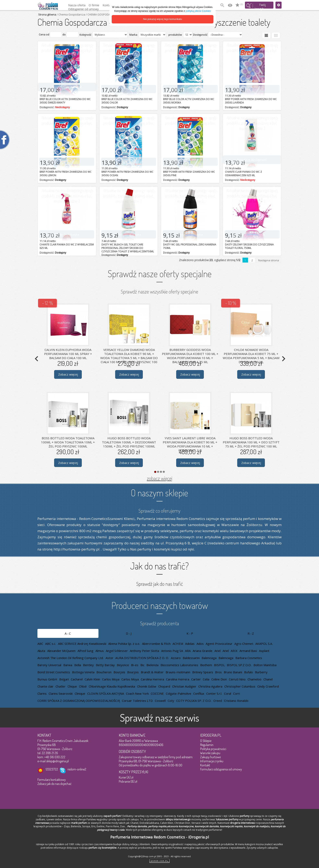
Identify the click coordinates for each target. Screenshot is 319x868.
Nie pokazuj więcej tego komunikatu (163, 19)
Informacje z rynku (212, 761)
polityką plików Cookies (198, 11)
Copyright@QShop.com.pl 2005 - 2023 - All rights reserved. (160, 856)
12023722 (52, 769)
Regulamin (207, 745)
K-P (190, 633)
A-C (68, 633)
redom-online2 (77, 769)
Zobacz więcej (68, 374)
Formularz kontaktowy (52, 780)
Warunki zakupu (210, 753)
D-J (129, 633)
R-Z (251, 633)
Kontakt (205, 765)
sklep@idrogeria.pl (57, 761)
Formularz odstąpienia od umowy (221, 769)
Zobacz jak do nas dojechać (55, 784)
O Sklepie (206, 741)
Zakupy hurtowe (210, 757)
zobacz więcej (160, 478)
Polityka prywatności (213, 749)
